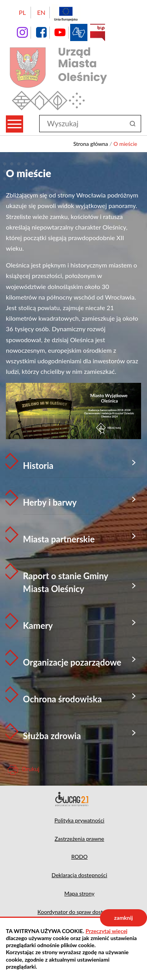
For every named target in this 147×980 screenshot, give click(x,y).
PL (22, 12)
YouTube (60, 32)
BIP (98, 32)
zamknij (123, 918)
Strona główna (91, 144)
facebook (41, 32)
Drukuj (31, 769)
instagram (22, 32)
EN (41, 12)
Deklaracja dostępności (74, 799)
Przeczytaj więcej (106, 931)
